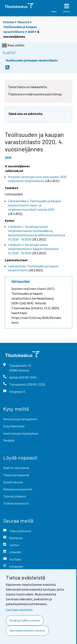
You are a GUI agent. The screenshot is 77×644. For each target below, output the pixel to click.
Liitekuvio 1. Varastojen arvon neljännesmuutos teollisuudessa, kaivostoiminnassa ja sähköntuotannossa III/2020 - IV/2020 (36, 233)
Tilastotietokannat (16, 475)
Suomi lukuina (13, 482)
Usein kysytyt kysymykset (21, 433)
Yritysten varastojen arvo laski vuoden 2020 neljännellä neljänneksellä (37, 179)
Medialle (9, 440)
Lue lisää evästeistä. (19, 610)
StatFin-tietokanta (16, 468)
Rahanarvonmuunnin (18, 489)
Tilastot (23, 22)
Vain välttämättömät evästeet (27, 630)
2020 (31, 32)
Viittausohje (20, 281)
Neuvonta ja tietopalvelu (20, 419)
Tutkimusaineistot (16, 503)
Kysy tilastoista (14, 426)
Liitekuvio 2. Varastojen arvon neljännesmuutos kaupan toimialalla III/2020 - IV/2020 (33, 249)
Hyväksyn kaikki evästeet (25, 620)
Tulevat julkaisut (15, 496)
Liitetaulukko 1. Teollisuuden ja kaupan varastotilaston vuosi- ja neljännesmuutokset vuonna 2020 (34, 205)
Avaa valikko (13, 46)
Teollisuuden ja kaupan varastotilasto (32, 60)
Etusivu (9, 22)
